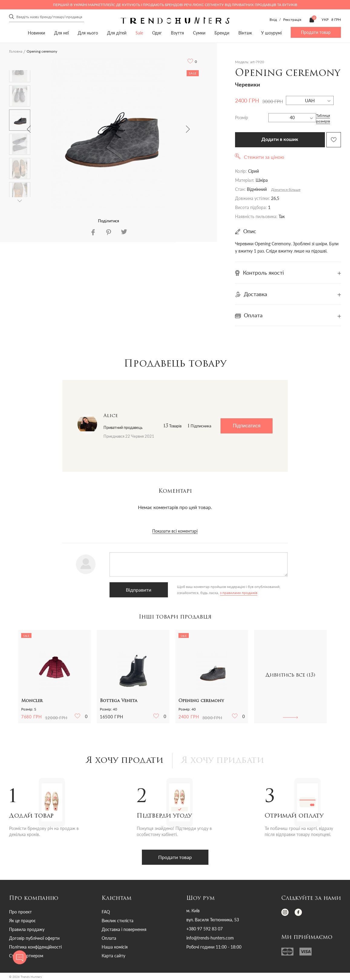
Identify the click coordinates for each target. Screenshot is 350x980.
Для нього (88, 33)
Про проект (20, 912)
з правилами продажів (239, 593)
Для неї (61, 33)
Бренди (222, 33)
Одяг (157, 33)
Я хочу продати (125, 761)
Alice (111, 416)
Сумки (199, 33)
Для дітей (117, 33)
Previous (29, 129)
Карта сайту (113, 956)
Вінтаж (245, 33)
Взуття (177, 33)
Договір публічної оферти (34, 938)
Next (188, 129)
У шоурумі (271, 33)
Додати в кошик (280, 139)
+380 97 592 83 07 (204, 929)
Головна (16, 51)
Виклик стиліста (118, 921)
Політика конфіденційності (35, 947)
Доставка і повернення (124, 929)
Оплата (109, 938)
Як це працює (22, 921)
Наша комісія (115, 947)
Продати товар (316, 32)
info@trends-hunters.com (210, 938)
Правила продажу (27, 929)
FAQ (106, 912)
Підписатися (247, 426)
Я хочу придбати (223, 761)
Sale (139, 33)
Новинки (36, 33)
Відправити (139, 590)
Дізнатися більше (286, 189)
